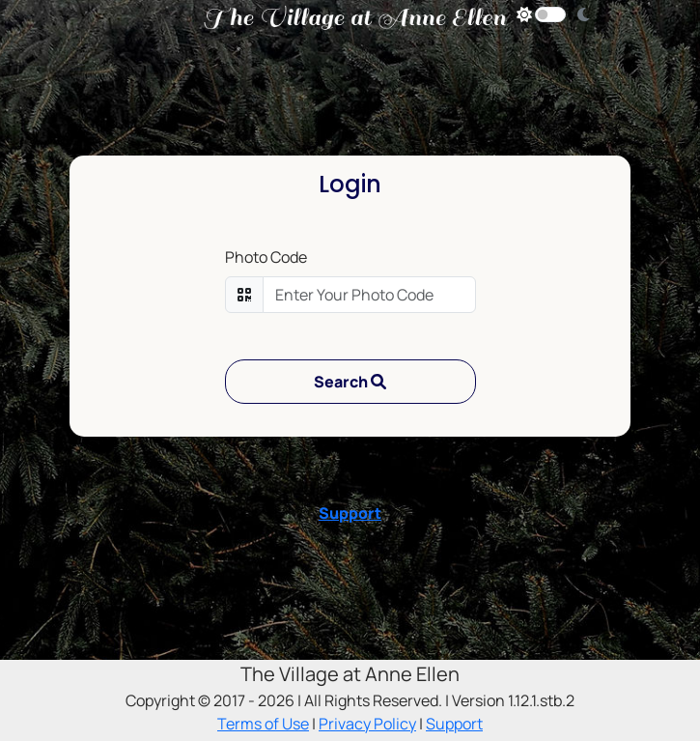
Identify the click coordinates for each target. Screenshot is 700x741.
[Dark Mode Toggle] (550, 14)
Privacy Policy (367, 724)
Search (350, 382)
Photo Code (266, 257)
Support (350, 513)
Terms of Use (263, 724)
